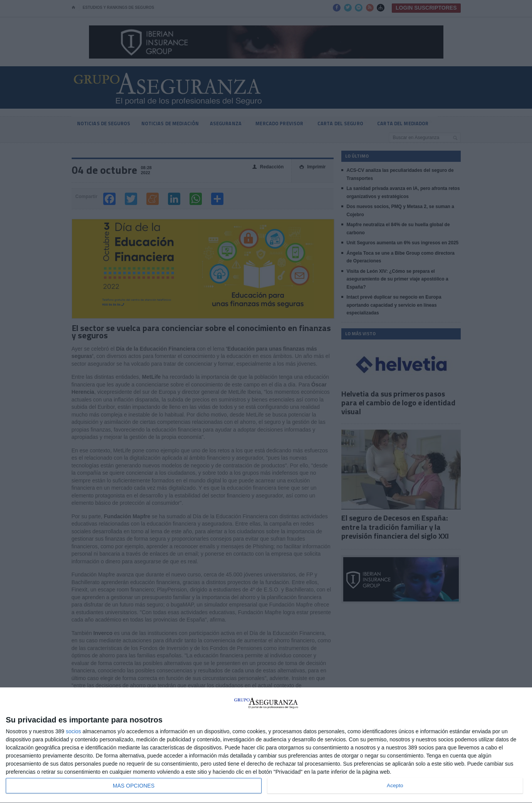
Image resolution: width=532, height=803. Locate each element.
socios (74, 731)
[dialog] (266, 745)
